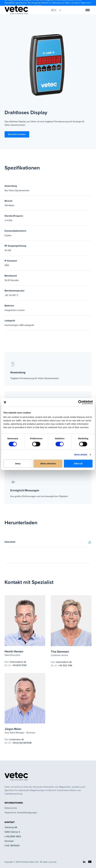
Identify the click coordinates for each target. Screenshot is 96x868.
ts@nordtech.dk (64, 662)
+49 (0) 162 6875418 (22, 743)
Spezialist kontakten (17, 134)
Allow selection (48, 463)
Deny (18, 463)
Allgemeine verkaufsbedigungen (21, 812)
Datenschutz (11, 808)
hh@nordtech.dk (18, 662)
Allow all (78, 463)
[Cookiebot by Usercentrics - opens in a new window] (80, 402)
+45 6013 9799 (19, 665)
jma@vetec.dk (17, 739)
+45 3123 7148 (65, 665)
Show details (81, 455)
